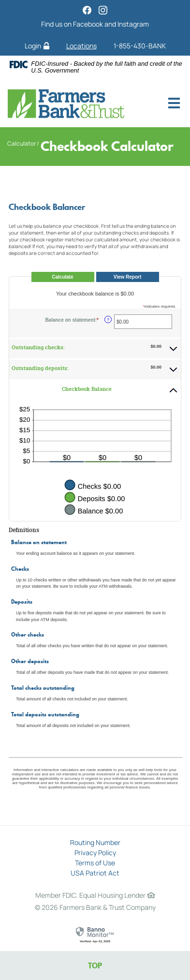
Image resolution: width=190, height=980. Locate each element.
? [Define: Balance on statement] (108, 320)
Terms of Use (95, 863)
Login (37, 46)
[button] (95, 348)
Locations (81, 46)
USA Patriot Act (95, 873)
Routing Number (95, 842)
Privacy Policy (95, 853)
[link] (95, 935)
